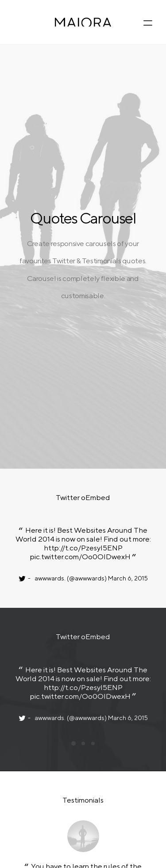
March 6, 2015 (127, 313)
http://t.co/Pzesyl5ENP (83, 283)
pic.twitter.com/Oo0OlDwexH (81, 292)
